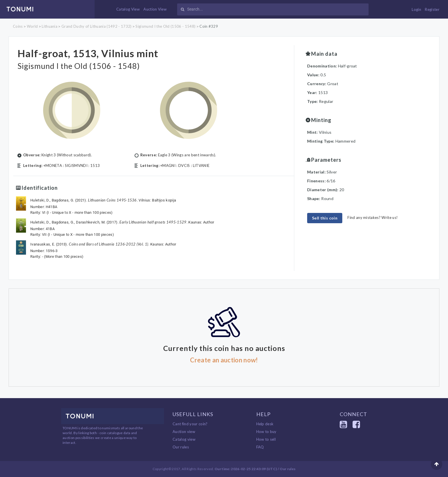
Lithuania (50, 26)
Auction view (184, 432)
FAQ (260, 447)
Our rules (181, 447)
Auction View (155, 9)
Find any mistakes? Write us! (373, 217)
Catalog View (128, 9)
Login (416, 9)
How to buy (266, 432)
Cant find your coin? (190, 424)
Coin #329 (209, 26)
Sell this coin (325, 218)
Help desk (265, 424)
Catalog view (184, 439)
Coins (18, 26)
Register (432, 9)
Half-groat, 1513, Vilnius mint (88, 53)
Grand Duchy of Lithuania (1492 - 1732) (96, 26)
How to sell (266, 439)
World (32, 26)
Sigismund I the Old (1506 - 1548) (165, 26)
